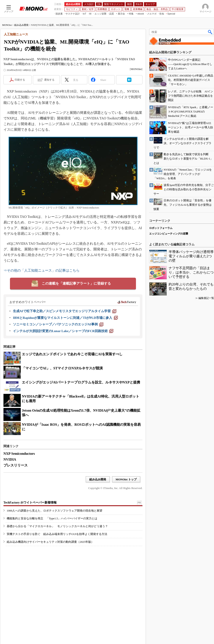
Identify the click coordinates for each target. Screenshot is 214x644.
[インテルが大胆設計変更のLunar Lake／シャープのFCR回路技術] (63, 331)
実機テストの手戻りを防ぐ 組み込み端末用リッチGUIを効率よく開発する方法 (57, 534)
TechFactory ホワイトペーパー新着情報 (30, 503)
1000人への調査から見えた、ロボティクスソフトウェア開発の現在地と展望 (54, 511)
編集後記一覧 (206, 298)
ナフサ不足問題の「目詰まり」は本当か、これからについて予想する (191, 272)
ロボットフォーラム (161, 228)
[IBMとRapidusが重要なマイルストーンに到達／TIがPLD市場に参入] (65, 318)
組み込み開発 (21, 25)
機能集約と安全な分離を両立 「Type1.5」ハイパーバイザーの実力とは (52, 518)
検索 (210, 32)
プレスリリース (16, 465)
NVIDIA (10, 459)
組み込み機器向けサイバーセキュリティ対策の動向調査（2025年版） (50, 542)
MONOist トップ (126, 479)
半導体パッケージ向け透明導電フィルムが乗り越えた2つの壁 (191, 256)
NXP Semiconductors (19, 454)
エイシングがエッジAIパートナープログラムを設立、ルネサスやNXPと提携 (81, 382)
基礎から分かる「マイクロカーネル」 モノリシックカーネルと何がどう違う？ (57, 526)
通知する (49, 80)
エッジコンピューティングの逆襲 (169, 234)
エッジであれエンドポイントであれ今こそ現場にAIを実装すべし (72, 354)
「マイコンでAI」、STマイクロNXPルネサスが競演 (62, 368)
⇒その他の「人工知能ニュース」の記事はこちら (42, 270)
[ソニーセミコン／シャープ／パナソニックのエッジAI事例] (58, 324)
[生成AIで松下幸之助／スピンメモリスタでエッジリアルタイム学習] (65, 311)
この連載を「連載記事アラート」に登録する (76, 283)
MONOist (7, 25)
